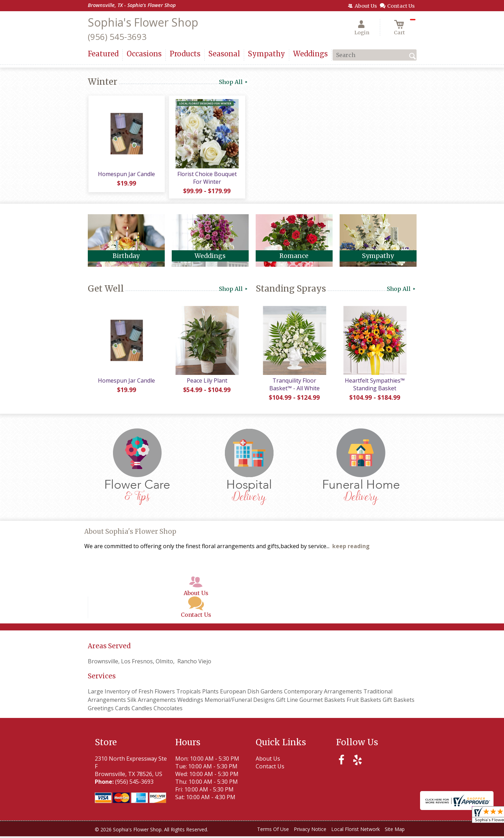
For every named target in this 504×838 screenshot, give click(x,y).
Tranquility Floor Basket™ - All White (294, 386)
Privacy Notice (310, 831)
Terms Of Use (273, 831)
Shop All (234, 82)
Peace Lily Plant (207, 382)
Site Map (395, 831)
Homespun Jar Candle (126, 175)
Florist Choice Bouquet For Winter (207, 179)
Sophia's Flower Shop (143, 22)
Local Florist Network (356, 831)
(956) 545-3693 (117, 37)
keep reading (351, 548)
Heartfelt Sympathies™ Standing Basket (374, 386)
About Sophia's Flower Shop (130, 533)
